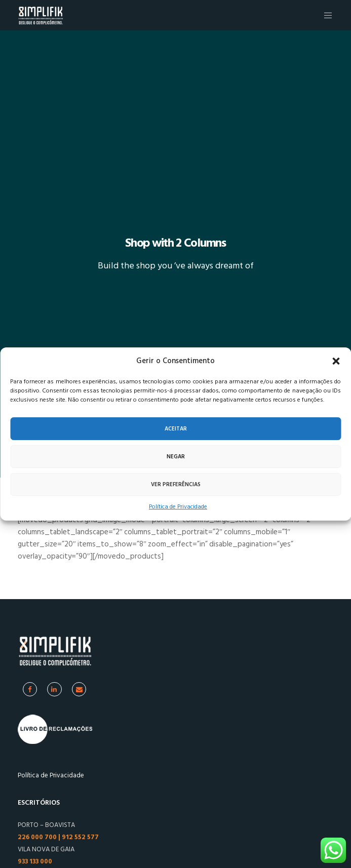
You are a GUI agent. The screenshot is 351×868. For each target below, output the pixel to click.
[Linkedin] (54, 689)
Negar (176, 457)
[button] (336, 361)
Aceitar (176, 429)
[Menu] (325, 15)
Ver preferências (176, 485)
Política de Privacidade (178, 507)
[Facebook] (30, 689)
